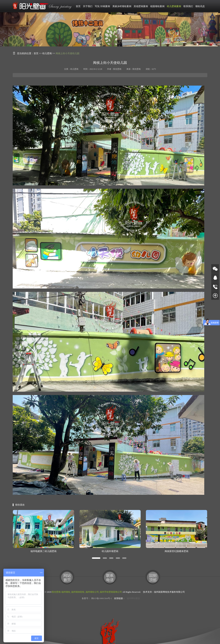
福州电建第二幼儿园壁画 (43, 551)
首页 (78, 6)
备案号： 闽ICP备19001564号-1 (97, 598)
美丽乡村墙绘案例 (122, 6)
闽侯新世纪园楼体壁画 (177, 551)
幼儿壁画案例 (174, 6)
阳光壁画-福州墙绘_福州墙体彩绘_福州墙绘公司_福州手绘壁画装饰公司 (87, 592)
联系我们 (188, 6)
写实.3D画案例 (102, 6)
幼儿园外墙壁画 (110, 551)
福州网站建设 (133, 598)
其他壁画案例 (141, 6)
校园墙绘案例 (157, 6)
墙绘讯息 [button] (200, 6)
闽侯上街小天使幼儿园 (68, 53)
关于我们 (88, 6)
